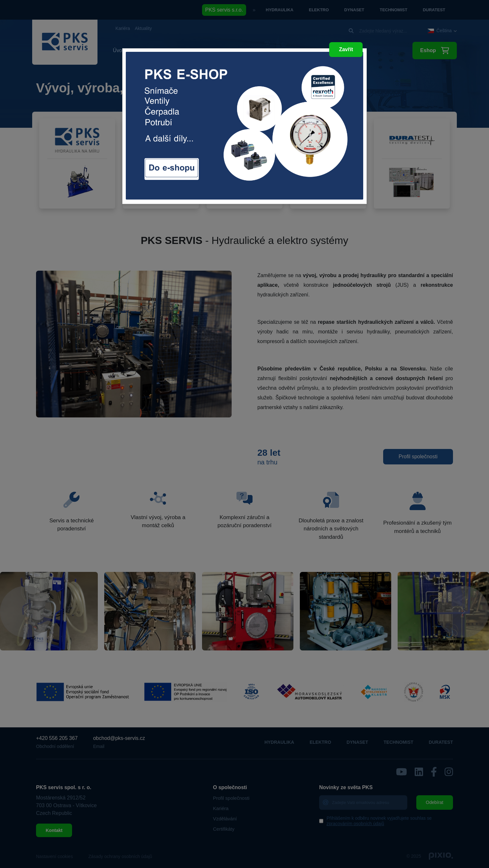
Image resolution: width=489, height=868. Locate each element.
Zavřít (346, 49)
